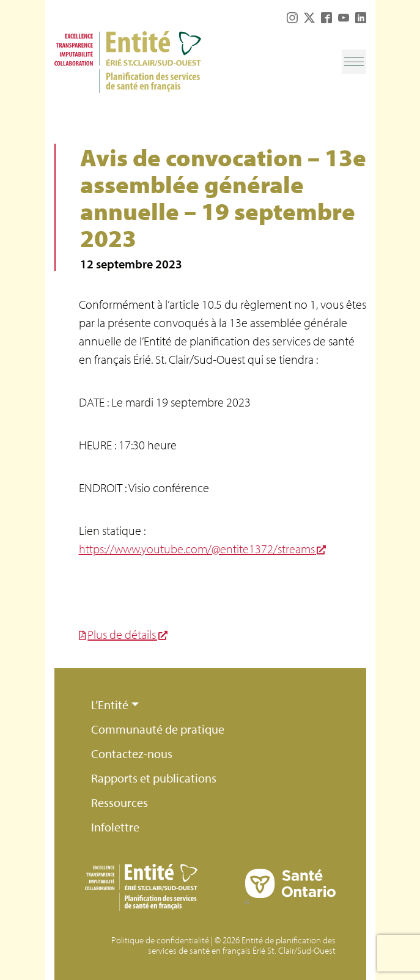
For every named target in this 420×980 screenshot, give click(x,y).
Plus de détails (122, 634)
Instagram (292, 18)
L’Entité (110, 705)
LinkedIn (361, 18)
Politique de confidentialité (160, 940)
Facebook (326, 18)
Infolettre (115, 827)
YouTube (344, 18)
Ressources (120, 802)
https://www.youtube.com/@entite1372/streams (197, 549)
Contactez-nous (132, 753)
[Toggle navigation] (354, 62)
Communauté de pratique (158, 729)
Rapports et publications (154, 778)
